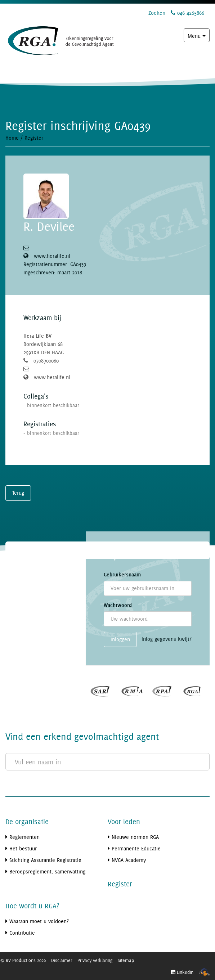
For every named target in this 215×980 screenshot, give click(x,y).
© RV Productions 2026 (23, 960)
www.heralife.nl (52, 256)
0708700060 (46, 361)
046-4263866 (187, 13)
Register (34, 138)
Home (12, 138)
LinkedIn (182, 972)
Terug (18, 493)
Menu (198, 37)
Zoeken (157, 13)
